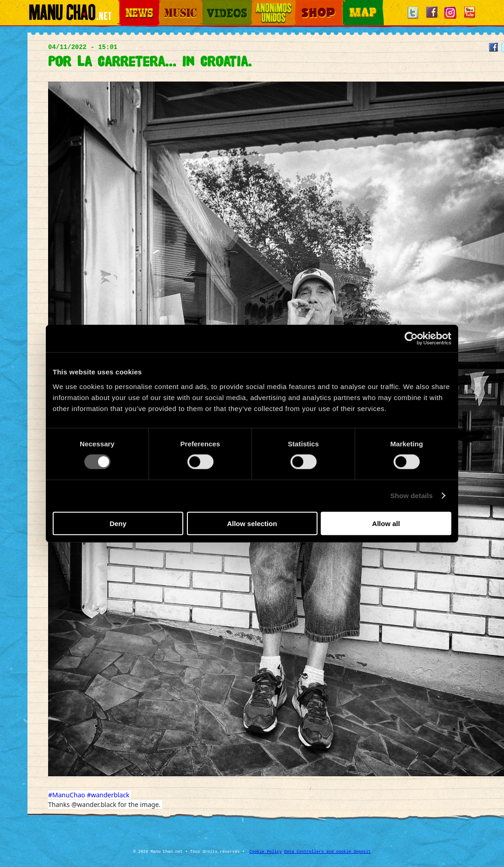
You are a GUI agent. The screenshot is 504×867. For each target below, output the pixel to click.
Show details (412, 496)
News (126, 5)
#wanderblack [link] (108, 795)
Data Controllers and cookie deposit (327, 852)
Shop (301, 5)
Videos (211, 5)
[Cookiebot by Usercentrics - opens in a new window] (411, 339)
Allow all (386, 523)
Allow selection (252, 523)
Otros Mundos (268, 5)
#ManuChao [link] (67, 795)
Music (166, 5)
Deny (118, 523)
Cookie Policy (266, 852)
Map (348, 5)
